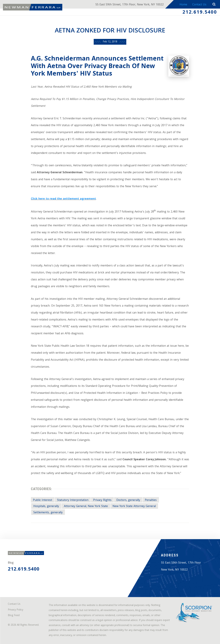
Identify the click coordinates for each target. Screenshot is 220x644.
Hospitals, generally (46, 506)
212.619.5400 (200, 13)
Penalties (151, 500)
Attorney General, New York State (86, 506)
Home (183, 5)
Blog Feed (14, 616)
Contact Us (199, 5)
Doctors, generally (128, 500)
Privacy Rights (102, 500)
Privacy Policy (16, 610)
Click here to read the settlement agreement (63, 199)
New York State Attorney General (134, 506)
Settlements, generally (48, 513)
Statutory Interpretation (73, 500)
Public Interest (43, 500)
